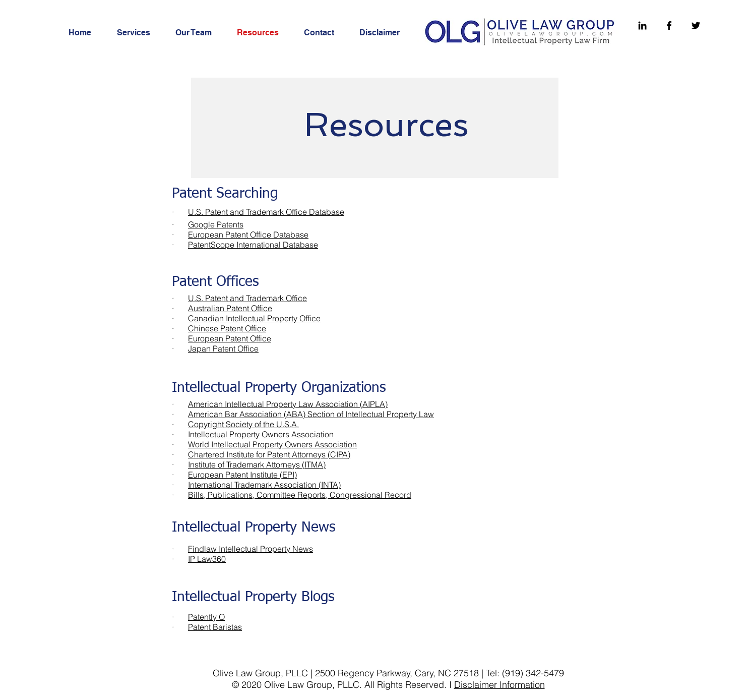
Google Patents (216, 224)
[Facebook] (669, 25)
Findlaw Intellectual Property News (251, 549)
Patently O (206, 617)
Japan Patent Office (223, 348)
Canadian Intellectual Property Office (254, 318)
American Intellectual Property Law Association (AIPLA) (288, 404)
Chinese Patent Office (227, 328)
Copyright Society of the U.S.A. (243, 424)
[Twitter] (696, 25)
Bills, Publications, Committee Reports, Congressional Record (300, 495)
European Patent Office (230, 338)
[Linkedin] (642, 25)
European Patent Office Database (248, 235)
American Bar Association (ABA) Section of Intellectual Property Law (311, 414)
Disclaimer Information (499, 685)
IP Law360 (207, 559)
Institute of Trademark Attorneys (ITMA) (257, 464)
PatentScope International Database (253, 245)
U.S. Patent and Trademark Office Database (266, 212)
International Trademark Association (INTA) (264, 485)
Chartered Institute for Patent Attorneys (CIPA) (269, 454)
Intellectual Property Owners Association (261, 434)
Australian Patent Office (230, 308)
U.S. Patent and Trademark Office (247, 298)
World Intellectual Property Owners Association (272, 444)
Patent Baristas (215, 627)
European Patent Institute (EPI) (242, 475)
